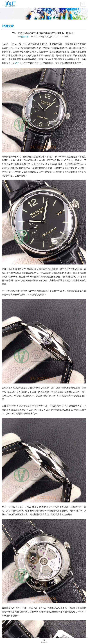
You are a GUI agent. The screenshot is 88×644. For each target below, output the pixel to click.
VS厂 (17, 63)
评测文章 (24, 37)
